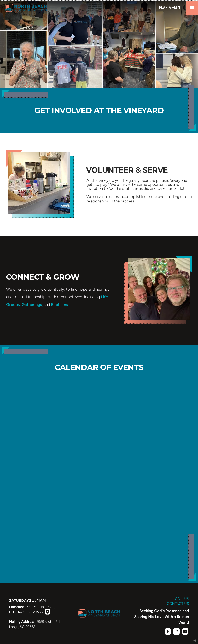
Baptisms (60, 304)
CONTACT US (178, 604)
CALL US (182, 599)
